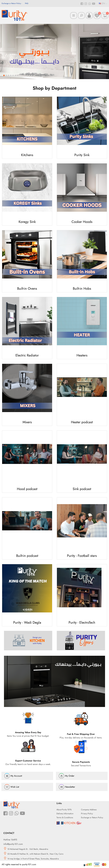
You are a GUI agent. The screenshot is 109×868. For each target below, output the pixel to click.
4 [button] (11, 75)
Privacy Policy (87, 814)
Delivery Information (65, 814)
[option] (54, 52)
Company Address (89, 810)
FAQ (27, 3)
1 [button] (4, 75)
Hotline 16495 (10, 840)
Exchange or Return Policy (11, 3)
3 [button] (9, 75)
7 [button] (18, 75)
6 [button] (15, 75)
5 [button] (13, 75)
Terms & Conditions (65, 817)
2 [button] (6, 75)
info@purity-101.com (13, 844)
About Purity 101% (64, 810)
